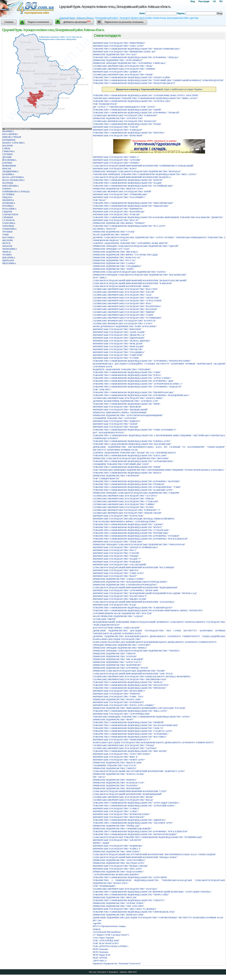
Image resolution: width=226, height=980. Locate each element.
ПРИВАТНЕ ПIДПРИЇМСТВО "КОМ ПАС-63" (117, 257)
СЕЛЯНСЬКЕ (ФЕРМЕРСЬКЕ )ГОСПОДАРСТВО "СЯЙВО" (124, 504)
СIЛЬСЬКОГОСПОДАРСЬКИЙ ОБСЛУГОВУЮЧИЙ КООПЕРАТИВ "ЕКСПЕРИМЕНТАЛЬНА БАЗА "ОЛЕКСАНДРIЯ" (154, 854)
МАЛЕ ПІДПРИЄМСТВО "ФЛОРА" (111, 235)
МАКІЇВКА (8, 174)
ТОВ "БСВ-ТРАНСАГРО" (106, 943)
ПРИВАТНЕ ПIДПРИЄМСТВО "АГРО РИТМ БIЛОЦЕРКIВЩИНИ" (128, 415)
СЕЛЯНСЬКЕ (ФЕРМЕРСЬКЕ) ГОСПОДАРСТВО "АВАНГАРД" (126, 298)
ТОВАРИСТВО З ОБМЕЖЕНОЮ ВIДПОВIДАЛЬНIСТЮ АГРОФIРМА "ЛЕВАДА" (136, 57)
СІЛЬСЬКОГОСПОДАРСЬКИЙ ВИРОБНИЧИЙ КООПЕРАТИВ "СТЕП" (130, 791)
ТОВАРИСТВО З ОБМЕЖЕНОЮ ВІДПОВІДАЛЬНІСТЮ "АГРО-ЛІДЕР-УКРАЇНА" (136, 803)
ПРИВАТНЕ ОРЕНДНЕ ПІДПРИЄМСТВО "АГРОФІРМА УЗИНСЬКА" (130, 63)
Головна (9, 22)
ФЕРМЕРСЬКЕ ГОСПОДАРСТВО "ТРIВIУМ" (117, 694)
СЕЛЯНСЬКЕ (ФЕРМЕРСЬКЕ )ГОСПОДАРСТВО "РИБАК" (124, 499)
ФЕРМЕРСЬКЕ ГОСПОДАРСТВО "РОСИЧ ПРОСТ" (120, 596)
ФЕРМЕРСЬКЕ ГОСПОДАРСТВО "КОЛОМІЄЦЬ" (119, 212)
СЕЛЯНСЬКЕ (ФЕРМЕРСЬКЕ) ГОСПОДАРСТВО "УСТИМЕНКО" (127, 318)
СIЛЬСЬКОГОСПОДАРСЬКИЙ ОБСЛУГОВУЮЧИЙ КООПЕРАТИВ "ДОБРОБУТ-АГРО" (139, 771)
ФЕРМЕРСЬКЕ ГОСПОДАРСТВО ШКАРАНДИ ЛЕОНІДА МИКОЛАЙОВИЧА (134, 519)
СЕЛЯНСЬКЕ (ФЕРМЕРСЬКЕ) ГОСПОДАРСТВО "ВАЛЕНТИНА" (127, 306)
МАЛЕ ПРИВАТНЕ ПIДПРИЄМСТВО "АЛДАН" (118, 616)
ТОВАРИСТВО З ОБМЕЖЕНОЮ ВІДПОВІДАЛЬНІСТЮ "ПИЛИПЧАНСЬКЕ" (134, 392)
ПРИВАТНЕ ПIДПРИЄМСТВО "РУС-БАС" (115, 54)
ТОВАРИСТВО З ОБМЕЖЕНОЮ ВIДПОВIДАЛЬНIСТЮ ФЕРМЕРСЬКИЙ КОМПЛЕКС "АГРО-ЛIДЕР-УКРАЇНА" (152, 892)
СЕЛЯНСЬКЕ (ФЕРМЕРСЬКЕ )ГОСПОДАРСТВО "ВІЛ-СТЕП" (125, 289)
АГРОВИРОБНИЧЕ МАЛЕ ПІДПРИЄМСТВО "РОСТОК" (123, 613)
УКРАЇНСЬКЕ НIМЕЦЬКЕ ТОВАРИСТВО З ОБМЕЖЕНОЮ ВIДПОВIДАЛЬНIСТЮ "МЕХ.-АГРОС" (145, 174)
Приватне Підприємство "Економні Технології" (117, 963)
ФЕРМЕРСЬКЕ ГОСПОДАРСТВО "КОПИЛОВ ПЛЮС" (122, 814)
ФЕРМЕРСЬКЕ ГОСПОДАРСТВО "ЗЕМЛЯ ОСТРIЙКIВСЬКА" (126, 547)
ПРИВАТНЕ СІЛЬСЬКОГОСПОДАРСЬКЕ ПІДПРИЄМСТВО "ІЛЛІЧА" (130, 272)
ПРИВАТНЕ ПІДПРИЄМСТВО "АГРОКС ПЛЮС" (119, 903)
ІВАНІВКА (8, 131)
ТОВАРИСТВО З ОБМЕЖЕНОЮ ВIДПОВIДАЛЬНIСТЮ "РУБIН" (127, 124)
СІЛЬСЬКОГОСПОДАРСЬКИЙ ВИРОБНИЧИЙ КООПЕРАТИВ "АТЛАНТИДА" (134, 602)
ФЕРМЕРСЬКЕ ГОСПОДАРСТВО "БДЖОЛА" (117, 421)
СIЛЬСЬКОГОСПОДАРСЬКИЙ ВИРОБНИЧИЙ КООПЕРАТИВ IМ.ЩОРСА (132, 177)
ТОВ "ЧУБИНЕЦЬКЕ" (104, 886)
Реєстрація (204, 1)
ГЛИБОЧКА (9, 151)
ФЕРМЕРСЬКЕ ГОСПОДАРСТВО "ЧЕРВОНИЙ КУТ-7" (122, 740)
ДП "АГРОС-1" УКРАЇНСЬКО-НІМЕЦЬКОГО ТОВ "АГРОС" (124, 107)
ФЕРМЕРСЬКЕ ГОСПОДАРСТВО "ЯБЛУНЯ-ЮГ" (119, 817)
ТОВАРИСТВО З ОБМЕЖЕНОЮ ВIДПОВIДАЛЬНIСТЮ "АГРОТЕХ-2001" (132, 101)
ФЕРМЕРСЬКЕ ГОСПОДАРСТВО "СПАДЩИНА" (119, 352)
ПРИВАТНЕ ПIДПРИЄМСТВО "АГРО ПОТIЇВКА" (119, 860)
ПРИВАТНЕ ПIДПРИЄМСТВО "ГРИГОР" (115, 653)
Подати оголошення (38, 22)
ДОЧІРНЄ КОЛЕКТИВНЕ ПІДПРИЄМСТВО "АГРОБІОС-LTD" (126, 401)
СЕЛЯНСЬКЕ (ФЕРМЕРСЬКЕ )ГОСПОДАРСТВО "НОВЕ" (123, 75)
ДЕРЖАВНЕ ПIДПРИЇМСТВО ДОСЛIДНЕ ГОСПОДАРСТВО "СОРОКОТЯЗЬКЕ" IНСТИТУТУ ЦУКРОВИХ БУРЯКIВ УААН (158, 917)
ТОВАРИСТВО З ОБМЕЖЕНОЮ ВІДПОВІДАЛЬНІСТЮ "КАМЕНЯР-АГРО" (133, 490)
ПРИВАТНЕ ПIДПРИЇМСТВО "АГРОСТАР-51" (117, 662)
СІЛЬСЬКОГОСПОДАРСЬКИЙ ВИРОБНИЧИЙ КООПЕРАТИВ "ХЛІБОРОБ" (133, 283)
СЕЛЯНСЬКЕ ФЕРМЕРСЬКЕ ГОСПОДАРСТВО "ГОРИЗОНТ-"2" (127, 510)
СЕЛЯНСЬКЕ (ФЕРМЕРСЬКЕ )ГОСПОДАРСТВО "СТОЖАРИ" (126, 501)
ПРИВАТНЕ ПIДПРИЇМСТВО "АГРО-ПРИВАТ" (118, 60)
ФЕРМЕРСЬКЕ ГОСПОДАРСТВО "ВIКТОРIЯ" (117, 329)
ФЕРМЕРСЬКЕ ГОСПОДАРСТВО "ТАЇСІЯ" (116, 127)
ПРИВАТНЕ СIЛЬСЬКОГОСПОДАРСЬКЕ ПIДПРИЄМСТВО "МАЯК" (129, 671)
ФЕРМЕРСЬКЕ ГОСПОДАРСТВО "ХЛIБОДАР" (118, 130)
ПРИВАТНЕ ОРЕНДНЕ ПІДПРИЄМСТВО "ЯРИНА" (120, 648)
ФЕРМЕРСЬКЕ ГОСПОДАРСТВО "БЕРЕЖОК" (117, 407)
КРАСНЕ (7, 169)
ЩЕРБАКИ (8, 260)
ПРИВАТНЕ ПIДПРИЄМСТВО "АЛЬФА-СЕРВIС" (119, 579)
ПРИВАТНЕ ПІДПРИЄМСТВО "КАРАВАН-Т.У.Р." (119, 783)
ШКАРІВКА (9, 257)
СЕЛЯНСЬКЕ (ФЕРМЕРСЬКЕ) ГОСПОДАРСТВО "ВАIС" (123, 303)
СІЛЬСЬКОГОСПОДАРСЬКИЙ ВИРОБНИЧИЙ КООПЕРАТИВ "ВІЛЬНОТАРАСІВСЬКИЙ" (140, 280)
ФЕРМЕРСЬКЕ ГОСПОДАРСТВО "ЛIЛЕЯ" (115, 424)
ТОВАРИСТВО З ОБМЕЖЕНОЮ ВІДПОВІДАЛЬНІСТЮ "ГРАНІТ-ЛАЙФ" (132, 77)
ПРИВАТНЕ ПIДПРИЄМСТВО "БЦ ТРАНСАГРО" (119, 863)
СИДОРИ (7, 212)
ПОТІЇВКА (8, 206)
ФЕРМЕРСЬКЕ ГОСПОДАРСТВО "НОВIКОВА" (118, 846)
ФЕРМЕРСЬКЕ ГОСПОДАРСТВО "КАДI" (115, 605)
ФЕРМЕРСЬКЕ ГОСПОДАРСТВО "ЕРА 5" (115, 550)
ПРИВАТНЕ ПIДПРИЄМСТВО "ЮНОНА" (115, 780)
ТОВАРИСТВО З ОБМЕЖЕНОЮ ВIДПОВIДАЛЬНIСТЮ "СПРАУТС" (129, 900)
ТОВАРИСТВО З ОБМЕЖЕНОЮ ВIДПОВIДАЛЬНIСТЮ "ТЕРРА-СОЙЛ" (131, 895)
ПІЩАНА (7, 197)
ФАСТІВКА (8, 237)
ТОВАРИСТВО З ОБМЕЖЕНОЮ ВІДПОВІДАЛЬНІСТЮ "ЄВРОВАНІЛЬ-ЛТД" (134, 912)
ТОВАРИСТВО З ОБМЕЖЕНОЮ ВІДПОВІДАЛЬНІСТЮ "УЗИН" (127, 372)
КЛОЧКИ (7, 163)
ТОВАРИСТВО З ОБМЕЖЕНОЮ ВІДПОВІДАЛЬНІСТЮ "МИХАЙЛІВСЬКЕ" (133, 203)
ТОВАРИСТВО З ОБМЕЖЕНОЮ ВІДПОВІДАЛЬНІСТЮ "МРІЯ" (127, 404)
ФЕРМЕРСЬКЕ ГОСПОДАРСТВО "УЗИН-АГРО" (118, 573)
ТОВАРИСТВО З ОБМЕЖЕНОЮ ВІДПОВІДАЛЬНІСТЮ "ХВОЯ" (127, 467)
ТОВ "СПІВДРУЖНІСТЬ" (106, 478)
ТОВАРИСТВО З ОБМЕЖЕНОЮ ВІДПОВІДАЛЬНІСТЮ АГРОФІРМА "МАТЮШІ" (136, 481)
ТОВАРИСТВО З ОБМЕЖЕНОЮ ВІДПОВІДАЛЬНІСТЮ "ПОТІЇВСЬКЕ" (131, 533)
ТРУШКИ (7, 232)
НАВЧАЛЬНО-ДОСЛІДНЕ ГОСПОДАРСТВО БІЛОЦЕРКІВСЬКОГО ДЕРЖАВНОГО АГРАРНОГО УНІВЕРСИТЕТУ (153, 742)
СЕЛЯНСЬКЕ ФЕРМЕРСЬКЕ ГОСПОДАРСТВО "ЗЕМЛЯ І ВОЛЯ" (127, 513)
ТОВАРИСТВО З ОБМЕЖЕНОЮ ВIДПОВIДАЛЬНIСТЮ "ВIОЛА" (127, 473)
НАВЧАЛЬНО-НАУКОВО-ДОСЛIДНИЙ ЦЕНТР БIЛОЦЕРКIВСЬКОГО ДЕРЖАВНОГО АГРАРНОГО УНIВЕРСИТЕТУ (155, 642)
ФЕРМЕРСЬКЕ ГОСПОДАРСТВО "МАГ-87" (116, 220)
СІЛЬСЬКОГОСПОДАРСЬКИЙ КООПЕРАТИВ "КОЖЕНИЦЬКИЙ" (128, 794)
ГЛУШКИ (7, 154)
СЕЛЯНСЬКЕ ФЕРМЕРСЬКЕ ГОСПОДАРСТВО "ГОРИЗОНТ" (125, 115)
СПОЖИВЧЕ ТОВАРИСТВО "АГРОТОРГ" (115, 418)
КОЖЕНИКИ (9, 166)
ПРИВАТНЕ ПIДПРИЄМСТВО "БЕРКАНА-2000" (118, 915)
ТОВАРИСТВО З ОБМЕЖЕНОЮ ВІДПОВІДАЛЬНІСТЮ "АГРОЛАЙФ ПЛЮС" (134, 806)
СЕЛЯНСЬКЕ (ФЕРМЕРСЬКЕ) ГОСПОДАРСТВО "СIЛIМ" (123, 315)
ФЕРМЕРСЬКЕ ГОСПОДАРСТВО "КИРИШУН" (118, 209)
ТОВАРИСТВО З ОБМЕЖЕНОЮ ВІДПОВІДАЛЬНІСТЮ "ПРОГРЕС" (129, 133)
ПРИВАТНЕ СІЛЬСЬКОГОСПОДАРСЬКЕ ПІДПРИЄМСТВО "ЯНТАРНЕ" (131, 458)
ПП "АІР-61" (99, 777)
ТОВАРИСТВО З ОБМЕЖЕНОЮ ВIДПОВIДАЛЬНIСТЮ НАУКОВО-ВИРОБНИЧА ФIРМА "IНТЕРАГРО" (148, 610)
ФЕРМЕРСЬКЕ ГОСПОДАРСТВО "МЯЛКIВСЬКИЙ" (121, 410)
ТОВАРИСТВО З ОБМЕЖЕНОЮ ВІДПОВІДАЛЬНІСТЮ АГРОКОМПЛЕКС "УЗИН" (137, 487)
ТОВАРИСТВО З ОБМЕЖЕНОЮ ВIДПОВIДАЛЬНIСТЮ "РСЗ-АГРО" (129, 226)
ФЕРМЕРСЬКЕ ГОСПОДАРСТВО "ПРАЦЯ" (116, 427)
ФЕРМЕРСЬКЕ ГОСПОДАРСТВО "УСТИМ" (116, 358)
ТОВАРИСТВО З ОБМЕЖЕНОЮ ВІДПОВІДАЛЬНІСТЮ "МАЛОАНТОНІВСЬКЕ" (136, 725)
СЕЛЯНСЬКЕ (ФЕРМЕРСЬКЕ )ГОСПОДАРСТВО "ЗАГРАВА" (125, 748)
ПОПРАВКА (9, 203)
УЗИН (5, 235)
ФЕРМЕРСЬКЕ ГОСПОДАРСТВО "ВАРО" (115, 169)
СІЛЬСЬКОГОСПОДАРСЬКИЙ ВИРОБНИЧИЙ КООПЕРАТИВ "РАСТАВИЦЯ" (134, 567)
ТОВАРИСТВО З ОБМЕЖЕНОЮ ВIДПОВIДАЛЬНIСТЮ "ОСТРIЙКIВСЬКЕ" (133, 186)
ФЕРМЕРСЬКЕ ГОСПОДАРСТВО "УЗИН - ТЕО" (118, 697)
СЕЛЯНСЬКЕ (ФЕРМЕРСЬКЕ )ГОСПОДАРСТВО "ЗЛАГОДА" (125, 889)
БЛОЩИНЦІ (9, 140)
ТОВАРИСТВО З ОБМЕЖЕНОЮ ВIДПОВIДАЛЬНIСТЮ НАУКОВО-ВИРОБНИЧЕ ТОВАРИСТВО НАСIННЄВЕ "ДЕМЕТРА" (158, 217)
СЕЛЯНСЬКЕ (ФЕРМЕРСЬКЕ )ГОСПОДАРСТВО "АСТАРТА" (125, 496)
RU (221, 1)
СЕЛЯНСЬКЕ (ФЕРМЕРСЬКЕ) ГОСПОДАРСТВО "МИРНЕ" (124, 312)
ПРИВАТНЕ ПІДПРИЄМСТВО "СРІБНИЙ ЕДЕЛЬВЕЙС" (123, 829)
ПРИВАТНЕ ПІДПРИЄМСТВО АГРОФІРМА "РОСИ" (121, 668)
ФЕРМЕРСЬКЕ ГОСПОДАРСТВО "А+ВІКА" (116, 808)
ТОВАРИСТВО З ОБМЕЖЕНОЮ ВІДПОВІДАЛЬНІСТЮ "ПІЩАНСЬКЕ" (131, 206)
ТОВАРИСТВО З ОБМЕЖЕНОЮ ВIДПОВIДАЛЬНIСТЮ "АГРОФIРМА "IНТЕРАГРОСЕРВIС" (142, 361)
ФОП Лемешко (101, 949)
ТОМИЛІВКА (9, 229)
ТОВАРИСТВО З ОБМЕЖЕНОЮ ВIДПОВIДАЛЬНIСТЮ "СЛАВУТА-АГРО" (133, 731)
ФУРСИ (6, 243)
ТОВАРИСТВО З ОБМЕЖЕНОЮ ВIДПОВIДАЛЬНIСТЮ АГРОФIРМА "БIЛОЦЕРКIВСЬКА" (141, 395)
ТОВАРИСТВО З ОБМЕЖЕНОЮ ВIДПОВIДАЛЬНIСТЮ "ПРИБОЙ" (129, 722)
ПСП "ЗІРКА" (100, 278)
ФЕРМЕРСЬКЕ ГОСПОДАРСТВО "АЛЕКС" (116, 811)
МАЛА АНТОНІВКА (13, 177)
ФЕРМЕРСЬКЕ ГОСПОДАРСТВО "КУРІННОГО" (119, 702)
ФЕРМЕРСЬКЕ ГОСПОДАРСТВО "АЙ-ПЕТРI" (117, 840)
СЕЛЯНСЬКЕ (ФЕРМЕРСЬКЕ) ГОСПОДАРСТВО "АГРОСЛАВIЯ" (128, 301)
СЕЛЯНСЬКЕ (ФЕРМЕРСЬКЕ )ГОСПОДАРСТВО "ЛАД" (122, 295)
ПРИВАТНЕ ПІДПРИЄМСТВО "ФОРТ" (113, 719)
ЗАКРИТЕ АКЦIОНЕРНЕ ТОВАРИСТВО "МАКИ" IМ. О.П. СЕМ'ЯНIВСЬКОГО (134, 453)
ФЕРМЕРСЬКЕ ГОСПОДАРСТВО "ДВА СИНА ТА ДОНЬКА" (125, 909)
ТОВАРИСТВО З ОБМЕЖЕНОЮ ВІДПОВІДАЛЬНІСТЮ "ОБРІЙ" (127, 110)
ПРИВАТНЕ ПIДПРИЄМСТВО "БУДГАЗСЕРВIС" (119, 872)
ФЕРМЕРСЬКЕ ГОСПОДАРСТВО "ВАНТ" (115, 576)
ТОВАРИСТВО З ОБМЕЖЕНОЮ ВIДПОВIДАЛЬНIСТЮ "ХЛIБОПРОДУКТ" (133, 608)
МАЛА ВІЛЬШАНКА (14, 180)
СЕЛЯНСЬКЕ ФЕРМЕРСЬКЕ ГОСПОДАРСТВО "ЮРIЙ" (122, 191)
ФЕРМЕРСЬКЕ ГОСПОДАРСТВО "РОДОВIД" (117, 562)
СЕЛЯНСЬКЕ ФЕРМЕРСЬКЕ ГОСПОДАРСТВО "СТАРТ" (123, 323)
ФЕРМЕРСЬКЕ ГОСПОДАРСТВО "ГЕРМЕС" (116, 163)
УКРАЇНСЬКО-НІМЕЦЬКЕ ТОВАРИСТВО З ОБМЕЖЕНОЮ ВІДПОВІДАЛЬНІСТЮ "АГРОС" (142, 717)
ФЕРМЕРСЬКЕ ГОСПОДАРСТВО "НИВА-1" (116, 157)
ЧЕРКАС (7, 252)
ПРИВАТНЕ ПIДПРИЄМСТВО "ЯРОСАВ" (115, 897)
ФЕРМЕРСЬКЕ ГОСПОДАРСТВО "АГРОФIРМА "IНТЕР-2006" (126, 590)
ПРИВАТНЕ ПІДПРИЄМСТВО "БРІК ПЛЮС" (117, 851)
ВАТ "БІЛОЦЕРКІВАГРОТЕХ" (109, 433)
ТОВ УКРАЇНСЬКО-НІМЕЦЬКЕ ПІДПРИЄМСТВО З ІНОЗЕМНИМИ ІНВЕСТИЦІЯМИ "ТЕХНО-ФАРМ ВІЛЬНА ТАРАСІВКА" (159, 470)
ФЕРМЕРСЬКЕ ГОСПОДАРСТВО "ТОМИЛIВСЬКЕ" (120, 194)
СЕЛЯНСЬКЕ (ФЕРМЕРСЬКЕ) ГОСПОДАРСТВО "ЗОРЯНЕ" (124, 69)
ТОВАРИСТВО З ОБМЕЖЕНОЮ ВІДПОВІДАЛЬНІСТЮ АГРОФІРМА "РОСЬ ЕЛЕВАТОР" (140, 831)
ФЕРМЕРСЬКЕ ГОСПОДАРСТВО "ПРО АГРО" (118, 869)
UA (214, 1)
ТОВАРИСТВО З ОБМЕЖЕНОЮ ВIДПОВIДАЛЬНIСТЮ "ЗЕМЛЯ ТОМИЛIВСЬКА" (137, 49)
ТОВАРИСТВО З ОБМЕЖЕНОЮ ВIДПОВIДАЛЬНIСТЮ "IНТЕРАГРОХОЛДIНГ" (135, 834)
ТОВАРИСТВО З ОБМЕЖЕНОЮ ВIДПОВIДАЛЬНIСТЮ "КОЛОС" (128, 527)
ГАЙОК (6, 148)
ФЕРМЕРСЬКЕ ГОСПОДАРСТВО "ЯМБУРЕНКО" (119, 43)
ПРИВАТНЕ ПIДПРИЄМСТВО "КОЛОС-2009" (117, 699)
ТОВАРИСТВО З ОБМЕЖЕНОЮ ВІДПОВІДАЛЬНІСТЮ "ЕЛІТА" (127, 375)
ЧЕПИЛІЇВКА (10, 249)
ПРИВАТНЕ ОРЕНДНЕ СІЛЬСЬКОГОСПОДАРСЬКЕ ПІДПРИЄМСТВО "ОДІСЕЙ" (136, 246)
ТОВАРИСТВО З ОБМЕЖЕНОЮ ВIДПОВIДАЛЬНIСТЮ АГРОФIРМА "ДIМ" (133, 381)
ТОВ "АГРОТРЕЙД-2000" (106, 940)
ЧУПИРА (7, 255)
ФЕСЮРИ (8, 240)
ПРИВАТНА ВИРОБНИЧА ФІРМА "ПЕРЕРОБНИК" (120, 412)
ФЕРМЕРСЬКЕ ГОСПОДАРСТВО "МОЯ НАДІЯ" (119, 346)
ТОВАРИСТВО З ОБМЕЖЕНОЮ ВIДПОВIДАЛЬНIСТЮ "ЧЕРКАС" (128, 682)
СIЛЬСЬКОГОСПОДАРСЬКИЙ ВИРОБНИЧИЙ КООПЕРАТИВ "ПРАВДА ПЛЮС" (135, 857)
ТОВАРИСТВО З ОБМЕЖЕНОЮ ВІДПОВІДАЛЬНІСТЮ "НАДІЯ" (128, 183)
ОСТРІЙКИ (8, 194)
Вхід (193, 1)
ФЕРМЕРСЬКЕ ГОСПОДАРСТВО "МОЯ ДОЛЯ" (118, 344)
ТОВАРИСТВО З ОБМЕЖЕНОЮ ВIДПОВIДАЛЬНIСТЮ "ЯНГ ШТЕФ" (130, 751)
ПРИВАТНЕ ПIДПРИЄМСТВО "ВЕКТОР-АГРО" (118, 189)
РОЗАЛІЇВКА (9, 209)
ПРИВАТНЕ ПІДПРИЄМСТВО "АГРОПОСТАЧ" (118, 118)
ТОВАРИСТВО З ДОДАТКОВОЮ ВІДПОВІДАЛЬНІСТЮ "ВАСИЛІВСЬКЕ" (132, 444)
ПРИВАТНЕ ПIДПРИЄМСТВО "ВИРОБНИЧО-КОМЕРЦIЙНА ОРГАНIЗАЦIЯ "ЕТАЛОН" (139, 708)
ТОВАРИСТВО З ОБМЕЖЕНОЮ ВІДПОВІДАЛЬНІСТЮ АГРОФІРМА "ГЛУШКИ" (136, 536)
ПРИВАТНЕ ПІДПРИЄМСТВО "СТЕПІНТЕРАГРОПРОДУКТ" (125, 585)
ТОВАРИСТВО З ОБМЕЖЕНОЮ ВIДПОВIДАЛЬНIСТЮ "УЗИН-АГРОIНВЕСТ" (135, 430)
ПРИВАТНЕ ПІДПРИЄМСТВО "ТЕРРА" (114, 269)
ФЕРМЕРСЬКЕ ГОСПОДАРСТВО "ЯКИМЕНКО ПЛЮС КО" (125, 52)
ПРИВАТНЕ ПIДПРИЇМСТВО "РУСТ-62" (114, 260)
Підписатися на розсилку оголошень (124, 22)
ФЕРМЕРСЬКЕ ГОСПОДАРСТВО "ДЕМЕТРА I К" (119, 335)
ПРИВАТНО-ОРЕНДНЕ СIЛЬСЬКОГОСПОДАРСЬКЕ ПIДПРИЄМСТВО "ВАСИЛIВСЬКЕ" (140, 275)
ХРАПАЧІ (7, 246)
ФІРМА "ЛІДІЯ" (101, 843)
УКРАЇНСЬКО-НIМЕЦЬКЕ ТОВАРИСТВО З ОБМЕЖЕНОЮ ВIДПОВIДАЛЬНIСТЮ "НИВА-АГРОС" (146, 98)
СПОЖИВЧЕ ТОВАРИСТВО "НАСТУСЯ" (115, 765)
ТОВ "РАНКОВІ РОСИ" (105, 104)
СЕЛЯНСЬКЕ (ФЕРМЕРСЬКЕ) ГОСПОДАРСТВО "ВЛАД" (123, 800)
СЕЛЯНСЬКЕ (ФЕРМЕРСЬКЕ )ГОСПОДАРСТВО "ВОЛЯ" (123, 797)
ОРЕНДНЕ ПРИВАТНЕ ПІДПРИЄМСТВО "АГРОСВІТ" (122, 645)
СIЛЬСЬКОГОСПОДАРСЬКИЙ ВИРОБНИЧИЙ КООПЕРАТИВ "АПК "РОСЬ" (133, 674)
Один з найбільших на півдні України (159, 89)
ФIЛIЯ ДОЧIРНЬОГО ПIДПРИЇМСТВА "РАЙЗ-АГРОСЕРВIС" (125, 326)
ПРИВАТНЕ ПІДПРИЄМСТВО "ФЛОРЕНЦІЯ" (117, 788)
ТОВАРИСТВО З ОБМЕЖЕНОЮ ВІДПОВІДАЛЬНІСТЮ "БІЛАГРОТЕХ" (131, 685)
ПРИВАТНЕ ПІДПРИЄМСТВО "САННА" (114, 263)
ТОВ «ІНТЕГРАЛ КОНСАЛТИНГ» (111, 946)
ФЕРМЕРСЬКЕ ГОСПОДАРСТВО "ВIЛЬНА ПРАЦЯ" (120, 866)
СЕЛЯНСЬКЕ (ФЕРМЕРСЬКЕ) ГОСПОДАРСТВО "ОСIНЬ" (124, 507)
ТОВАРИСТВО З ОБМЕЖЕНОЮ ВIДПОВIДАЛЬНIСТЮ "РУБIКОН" (129, 484)
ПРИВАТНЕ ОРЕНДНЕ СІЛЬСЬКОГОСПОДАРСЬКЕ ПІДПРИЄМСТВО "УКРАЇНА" (137, 651)
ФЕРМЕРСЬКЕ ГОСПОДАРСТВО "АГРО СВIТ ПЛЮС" (122, 754)
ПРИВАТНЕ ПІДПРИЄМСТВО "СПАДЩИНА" (117, 266)
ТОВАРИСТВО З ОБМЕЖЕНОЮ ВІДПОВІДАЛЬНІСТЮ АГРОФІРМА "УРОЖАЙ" (136, 113)
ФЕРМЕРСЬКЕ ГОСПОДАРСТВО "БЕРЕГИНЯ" (118, 136)
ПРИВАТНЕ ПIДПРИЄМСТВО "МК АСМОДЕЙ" (118, 659)
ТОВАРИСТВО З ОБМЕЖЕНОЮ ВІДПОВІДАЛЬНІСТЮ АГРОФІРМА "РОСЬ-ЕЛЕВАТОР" (140, 539)
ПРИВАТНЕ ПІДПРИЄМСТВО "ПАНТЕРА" (116, 785)
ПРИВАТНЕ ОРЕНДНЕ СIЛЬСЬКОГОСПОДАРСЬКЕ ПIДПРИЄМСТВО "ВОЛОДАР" (137, 171)
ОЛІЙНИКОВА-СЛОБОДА (16, 191)
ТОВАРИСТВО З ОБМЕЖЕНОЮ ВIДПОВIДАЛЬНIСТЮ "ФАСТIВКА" (130, 737)
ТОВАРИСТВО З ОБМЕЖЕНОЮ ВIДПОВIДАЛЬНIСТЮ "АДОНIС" (128, 524)
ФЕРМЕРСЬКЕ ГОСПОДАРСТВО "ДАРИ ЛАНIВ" (119, 332)
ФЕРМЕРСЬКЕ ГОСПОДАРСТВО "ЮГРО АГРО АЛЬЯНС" (124, 705)
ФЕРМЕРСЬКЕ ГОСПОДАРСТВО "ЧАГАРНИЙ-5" (119, 197)
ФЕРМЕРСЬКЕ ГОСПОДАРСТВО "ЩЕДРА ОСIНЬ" (120, 599)
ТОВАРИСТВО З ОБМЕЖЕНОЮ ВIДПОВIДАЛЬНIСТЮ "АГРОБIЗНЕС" (131, 734)
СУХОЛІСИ (8, 220)
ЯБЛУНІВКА (9, 263)
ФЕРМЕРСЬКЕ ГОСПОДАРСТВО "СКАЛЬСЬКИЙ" (120, 565)
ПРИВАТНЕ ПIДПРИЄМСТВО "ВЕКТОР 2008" (117, 763)
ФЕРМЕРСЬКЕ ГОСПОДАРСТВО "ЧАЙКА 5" (117, 849)
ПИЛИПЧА (8, 200)
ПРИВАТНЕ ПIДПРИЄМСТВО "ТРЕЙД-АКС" (117, 826)
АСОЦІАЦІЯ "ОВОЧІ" (104, 619)
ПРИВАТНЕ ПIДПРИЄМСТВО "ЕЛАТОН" (115, 656)
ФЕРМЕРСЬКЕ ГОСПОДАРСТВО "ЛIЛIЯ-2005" (118, 542)
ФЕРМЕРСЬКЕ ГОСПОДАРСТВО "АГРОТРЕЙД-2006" (122, 714)
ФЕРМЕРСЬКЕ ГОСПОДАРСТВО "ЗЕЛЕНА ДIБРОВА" (122, 341)
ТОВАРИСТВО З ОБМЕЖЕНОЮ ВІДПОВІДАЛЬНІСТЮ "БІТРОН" (128, 180)
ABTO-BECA (100, 961)
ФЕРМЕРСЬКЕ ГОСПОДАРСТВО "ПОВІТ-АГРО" (119, 760)
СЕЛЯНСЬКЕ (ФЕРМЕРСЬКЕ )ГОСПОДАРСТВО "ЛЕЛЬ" (123, 66)
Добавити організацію (77, 22)
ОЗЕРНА (7, 189)
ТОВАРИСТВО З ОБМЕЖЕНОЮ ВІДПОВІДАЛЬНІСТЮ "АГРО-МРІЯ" (130, 877)
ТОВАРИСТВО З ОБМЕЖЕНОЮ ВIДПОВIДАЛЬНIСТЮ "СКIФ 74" (128, 728)
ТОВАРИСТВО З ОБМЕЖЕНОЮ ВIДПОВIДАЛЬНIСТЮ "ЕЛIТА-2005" (130, 455)
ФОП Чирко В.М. (102, 955)
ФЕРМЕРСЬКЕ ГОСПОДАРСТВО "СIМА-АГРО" (118, 46)
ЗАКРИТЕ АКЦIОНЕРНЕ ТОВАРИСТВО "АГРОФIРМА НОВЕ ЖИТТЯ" (131, 243)
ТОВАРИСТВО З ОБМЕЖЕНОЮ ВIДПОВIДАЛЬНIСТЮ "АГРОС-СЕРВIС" (132, 378)
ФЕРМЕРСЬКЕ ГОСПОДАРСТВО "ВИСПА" (116, 570)
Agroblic (97, 923)
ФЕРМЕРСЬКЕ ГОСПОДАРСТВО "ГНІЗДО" (116, 556)
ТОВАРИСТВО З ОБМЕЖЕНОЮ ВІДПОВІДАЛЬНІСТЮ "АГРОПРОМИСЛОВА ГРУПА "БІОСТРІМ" (146, 95)
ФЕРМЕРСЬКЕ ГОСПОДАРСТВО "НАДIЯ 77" (117, 559)
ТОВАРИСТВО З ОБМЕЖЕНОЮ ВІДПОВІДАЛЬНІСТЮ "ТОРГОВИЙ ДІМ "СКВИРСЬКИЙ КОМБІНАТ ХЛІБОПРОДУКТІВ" (158, 80)
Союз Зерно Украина (104, 938)
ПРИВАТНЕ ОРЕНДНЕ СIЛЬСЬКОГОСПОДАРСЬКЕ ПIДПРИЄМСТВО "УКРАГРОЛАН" (139, 544)
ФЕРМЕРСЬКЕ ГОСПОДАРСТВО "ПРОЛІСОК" (118, 349)
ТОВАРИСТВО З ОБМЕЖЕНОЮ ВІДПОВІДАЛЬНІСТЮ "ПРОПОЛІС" (130, 688)
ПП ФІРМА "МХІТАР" (105, 229)
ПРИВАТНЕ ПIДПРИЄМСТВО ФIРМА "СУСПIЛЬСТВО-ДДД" (126, 255)
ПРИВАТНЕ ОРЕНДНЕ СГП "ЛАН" (111, 249)
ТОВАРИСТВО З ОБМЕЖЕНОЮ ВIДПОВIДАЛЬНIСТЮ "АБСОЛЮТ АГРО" (133, 823)
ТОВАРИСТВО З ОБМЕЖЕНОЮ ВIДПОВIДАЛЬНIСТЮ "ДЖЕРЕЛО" (129, 820)
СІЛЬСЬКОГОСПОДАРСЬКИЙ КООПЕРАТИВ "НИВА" (122, 286)
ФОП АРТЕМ (100, 958)
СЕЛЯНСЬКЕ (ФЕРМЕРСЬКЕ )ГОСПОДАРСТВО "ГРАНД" (124, 745)
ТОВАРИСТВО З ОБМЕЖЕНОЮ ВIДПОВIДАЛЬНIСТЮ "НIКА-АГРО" (130, 711)
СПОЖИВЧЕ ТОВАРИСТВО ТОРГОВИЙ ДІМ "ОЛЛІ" (121, 464)
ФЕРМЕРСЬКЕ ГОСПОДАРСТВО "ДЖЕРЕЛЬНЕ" (119, 338)
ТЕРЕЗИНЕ (8, 226)
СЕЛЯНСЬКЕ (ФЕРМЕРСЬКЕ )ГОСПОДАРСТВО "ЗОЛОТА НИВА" (128, 398)
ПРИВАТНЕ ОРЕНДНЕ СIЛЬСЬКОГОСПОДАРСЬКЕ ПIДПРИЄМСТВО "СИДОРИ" (136, 493)
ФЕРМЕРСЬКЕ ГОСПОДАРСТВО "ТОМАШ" (117, 214)
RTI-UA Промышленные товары (109, 926)
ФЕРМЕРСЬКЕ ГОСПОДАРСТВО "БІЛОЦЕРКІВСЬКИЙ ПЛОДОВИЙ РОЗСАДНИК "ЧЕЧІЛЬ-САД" (145, 593)
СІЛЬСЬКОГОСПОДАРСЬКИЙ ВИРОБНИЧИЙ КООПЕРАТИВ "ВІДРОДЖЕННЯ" (135, 587)
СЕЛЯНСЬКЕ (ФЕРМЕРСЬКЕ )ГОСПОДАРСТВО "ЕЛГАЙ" (124, 292)
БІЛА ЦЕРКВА (10, 134)
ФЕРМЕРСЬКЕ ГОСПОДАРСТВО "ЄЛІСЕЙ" (116, 553)
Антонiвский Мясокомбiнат (107, 932)
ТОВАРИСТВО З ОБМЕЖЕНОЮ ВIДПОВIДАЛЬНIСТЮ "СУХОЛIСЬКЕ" (131, 530)
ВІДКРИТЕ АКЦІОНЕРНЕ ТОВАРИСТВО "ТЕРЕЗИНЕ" (122, 369)
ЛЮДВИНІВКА (10, 171)
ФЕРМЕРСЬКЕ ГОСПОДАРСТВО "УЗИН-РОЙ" (118, 355)
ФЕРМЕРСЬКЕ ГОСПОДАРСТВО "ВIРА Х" (116, 757)
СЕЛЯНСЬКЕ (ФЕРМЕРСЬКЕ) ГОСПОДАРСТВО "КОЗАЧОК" (125, 309)
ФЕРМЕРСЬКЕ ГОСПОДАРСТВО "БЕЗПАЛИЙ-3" (119, 691)
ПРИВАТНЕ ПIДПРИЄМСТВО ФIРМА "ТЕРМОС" (119, 223)
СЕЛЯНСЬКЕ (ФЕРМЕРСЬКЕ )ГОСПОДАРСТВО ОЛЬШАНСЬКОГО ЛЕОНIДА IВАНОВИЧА (142, 676)
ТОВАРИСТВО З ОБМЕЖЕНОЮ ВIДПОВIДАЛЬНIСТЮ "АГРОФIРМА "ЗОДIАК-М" (137, 387)
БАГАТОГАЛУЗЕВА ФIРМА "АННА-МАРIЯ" (116, 628)
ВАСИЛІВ (8, 146)
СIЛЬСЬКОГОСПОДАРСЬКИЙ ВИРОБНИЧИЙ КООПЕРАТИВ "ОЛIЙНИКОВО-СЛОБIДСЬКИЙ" (143, 166)
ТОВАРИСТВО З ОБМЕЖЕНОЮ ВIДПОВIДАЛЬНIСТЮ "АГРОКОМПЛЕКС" (134, 461)
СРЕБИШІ (8, 217)
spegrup (97, 929)
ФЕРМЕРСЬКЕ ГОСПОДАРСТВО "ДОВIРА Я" (117, 72)
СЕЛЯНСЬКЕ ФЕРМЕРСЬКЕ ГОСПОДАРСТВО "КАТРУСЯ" (124, 321)
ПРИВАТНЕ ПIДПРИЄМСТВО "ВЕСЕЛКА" (116, 252)
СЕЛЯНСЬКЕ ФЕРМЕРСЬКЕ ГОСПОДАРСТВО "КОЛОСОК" (125, 121)
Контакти (102, 972)
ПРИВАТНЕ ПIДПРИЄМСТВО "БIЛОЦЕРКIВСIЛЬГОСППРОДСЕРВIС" (130, 582)
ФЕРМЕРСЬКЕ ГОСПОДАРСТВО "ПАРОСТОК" (118, 516)
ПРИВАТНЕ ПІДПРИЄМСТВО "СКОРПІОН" (116, 476)
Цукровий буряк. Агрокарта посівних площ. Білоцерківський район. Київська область (115, 7)
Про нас (93, 972)
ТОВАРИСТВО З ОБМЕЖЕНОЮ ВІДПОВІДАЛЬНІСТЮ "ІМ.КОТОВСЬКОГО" (134, 83)
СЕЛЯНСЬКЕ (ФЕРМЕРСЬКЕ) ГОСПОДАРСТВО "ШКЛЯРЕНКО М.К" (130, 679)
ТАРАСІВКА (9, 223)
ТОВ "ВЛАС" (100, 200)
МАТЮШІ (8, 183)
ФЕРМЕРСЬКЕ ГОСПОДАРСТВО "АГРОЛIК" (117, 160)
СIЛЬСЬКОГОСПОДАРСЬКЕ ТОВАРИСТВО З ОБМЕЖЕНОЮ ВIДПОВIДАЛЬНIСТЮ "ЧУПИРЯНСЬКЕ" (148, 837)
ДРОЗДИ (7, 157)
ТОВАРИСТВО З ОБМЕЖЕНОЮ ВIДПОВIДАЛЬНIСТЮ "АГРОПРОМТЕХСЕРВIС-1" (138, 384)
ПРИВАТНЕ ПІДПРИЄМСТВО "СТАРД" (114, 232)
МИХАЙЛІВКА (10, 186)
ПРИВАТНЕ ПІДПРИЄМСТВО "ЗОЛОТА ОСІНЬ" (119, 774)
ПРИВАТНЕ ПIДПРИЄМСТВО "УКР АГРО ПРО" (119, 906)
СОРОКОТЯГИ (10, 214)
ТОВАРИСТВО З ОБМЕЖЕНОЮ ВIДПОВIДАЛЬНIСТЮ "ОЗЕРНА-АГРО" (132, 441)
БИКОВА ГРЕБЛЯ (12, 137)
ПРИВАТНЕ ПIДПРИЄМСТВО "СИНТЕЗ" (115, 768)
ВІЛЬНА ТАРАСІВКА (14, 143)
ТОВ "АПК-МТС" (102, 389)
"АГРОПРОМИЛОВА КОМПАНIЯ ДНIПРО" (116, 874)
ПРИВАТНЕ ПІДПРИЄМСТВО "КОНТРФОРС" (117, 665)
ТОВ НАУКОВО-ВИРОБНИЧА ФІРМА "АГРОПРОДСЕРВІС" (125, 521)
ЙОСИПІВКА (9, 160)
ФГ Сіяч (97, 920)
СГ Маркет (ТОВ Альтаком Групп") (111, 935)
